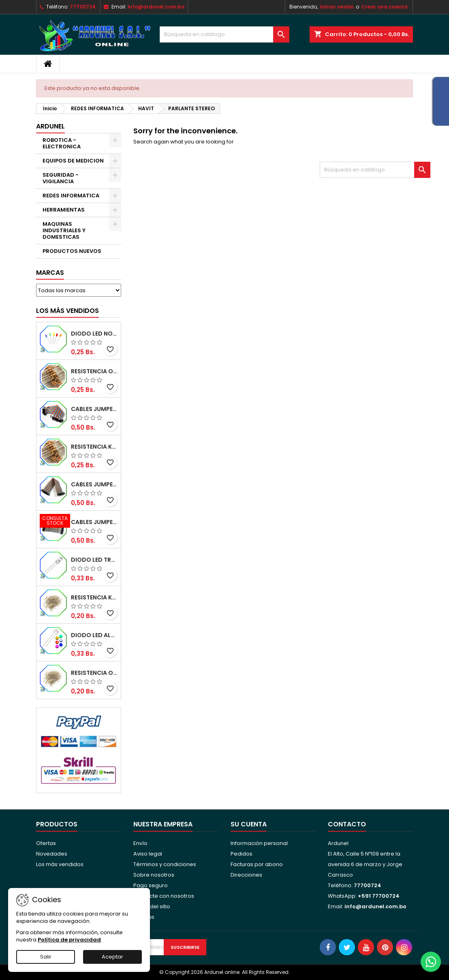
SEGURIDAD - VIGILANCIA (61, 178)
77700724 (83, 7)
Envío (140, 843)
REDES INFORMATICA (71, 196)
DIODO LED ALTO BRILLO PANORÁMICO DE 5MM (94, 635)
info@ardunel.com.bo (156, 7)
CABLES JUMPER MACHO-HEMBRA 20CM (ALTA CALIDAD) (94, 484)
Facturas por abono (257, 864)
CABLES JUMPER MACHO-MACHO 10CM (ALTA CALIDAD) (94, 522)
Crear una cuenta (384, 7)
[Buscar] (224, 34)
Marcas (50, 273)
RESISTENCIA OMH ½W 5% (94, 371)
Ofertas (46, 843)
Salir (46, 957)
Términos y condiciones (165, 864)
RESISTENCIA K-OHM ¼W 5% (94, 597)
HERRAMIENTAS (64, 210)
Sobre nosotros (154, 875)
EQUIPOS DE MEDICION (73, 161)
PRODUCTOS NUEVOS (72, 251)
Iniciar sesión (337, 7)
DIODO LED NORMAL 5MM (94, 334)
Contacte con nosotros (164, 896)
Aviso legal (148, 854)
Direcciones (246, 875)
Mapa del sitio (152, 906)
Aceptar (112, 957)
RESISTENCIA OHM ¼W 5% (94, 673)
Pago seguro (151, 885)
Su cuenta (249, 824)
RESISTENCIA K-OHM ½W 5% (94, 447)
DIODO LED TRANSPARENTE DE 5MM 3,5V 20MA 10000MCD (94, 560)
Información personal (259, 843)
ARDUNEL (50, 126)
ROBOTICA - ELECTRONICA (62, 143)
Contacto (347, 824)
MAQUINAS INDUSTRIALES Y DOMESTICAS (64, 230)
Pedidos (242, 854)
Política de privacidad (69, 940)
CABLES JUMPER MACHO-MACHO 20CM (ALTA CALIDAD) (94, 409)
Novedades (52, 854)
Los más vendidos (67, 311)
